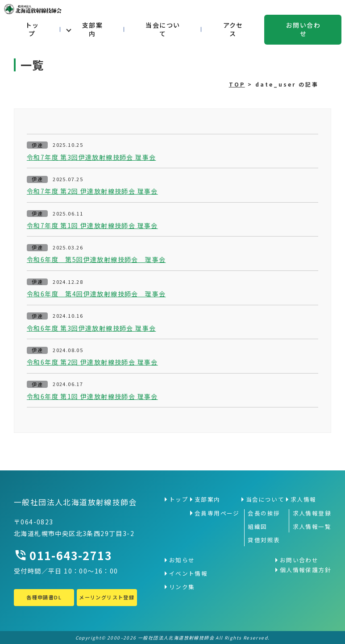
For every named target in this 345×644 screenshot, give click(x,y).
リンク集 (182, 587)
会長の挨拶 (264, 513)
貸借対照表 (264, 540)
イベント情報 (188, 573)
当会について (163, 29)
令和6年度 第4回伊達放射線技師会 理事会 (96, 294)
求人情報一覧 (312, 527)
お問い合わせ (303, 29)
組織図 (257, 527)
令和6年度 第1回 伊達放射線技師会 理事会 (92, 397)
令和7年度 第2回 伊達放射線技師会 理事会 (92, 191)
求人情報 (303, 499)
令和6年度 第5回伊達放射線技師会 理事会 (96, 260)
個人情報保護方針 (306, 570)
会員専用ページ (217, 513)
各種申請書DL (44, 597)
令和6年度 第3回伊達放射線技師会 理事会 (91, 328)
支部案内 (92, 29)
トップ (32, 29)
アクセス (233, 29)
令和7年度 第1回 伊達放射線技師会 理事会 (92, 226)
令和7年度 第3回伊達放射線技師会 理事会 (91, 157)
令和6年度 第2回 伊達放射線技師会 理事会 (92, 362)
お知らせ (182, 560)
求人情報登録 (312, 513)
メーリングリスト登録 (107, 597)
